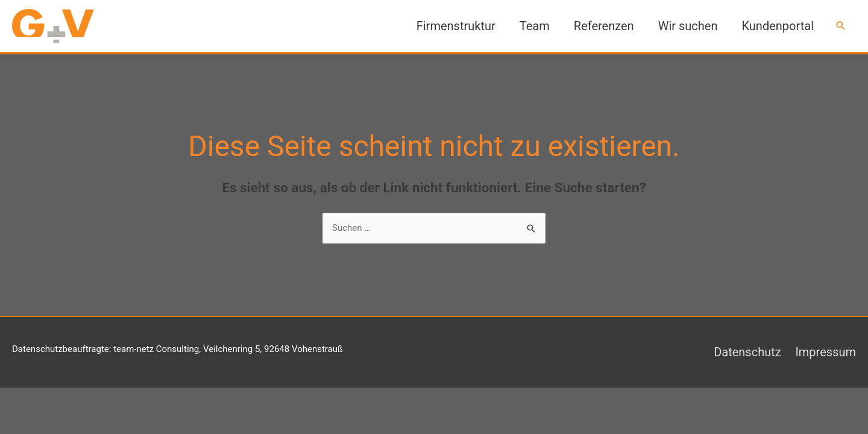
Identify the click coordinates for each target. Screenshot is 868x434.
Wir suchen (688, 26)
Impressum (826, 352)
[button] (841, 26)
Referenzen (604, 26)
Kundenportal (778, 26)
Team (535, 26)
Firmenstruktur (456, 26)
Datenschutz (747, 352)
